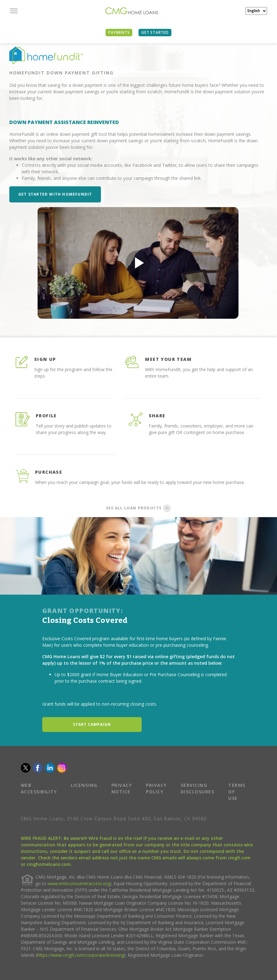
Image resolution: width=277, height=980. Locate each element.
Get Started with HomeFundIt (55, 194)
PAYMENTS (119, 32)
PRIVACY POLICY (156, 788)
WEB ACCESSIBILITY (39, 788)
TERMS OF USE (237, 792)
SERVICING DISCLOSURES (198, 788)
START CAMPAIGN (92, 724)
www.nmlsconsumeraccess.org (79, 883)
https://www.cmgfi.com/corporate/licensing (81, 955)
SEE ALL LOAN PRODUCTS (138, 508)
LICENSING (84, 785)
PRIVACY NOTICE (122, 788)
